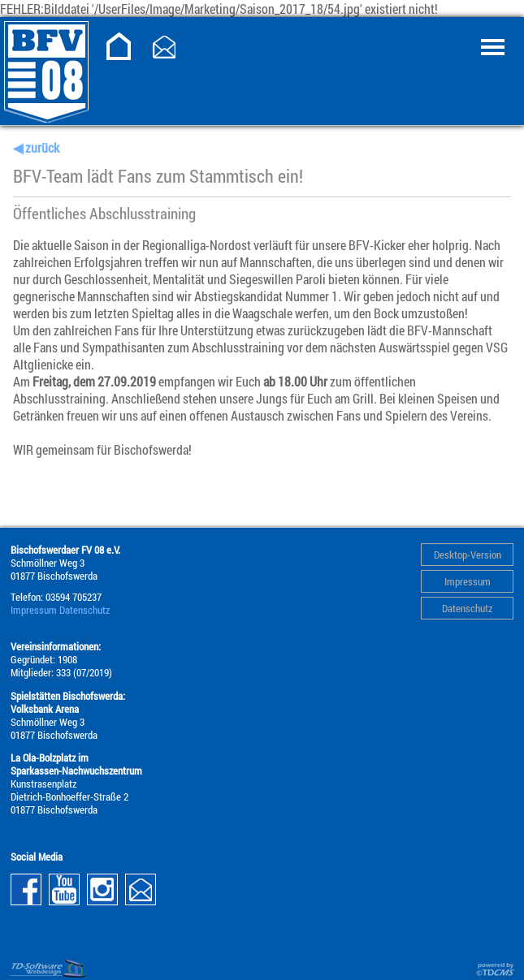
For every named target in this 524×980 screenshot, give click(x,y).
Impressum (468, 581)
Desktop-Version (468, 555)
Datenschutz (467, 608)
